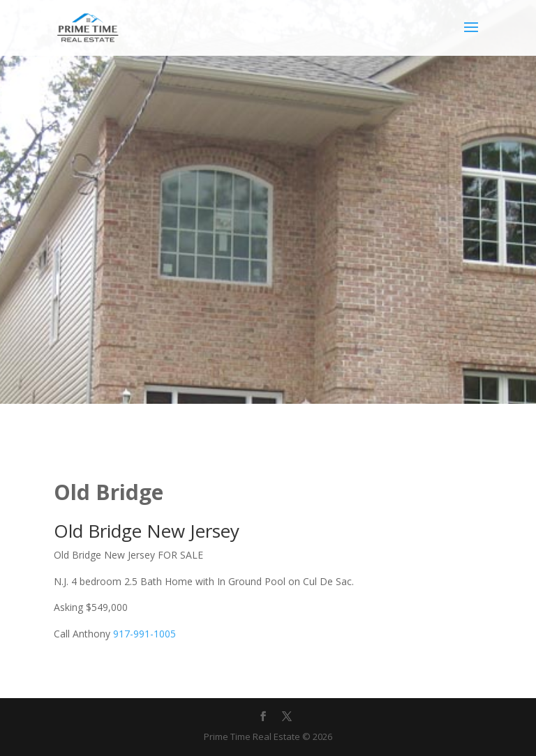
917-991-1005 (144, 634)
